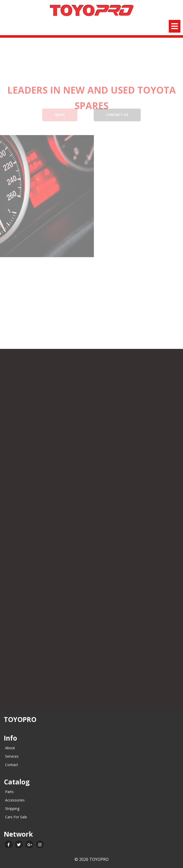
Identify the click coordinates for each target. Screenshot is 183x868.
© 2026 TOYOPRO (92, 859)
